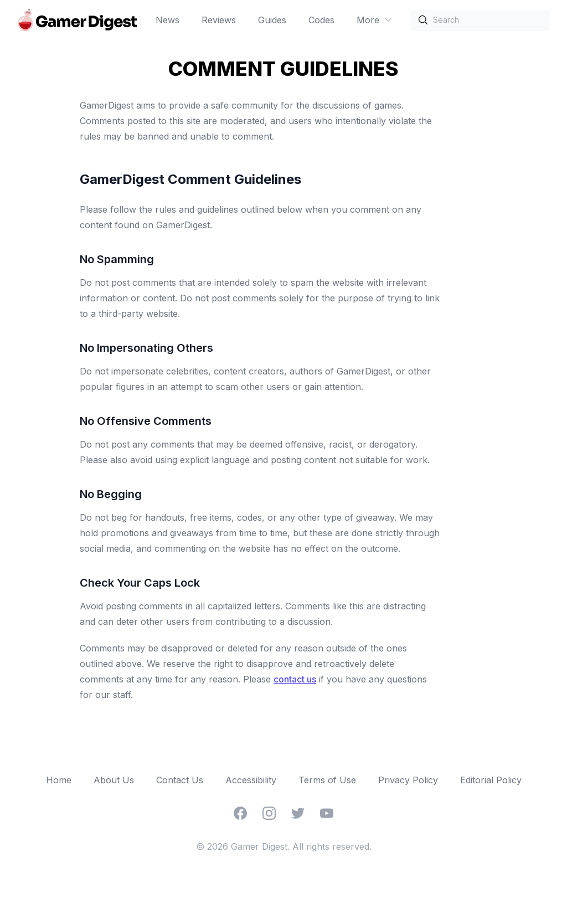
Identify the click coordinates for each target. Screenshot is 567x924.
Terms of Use (327, 780)
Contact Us (180, 780)
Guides (272, 20)
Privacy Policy (408, 780)
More (375, 20)
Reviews (219, 20)
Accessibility (251, 780)
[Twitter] (298, 813)
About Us (114, 780)
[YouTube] (327, 813)
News (167, 20)
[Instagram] (269, 813)
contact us (295, 679)
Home (59, 780)
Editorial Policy (491, 780)
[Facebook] (240, 813)
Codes (321, 20)
